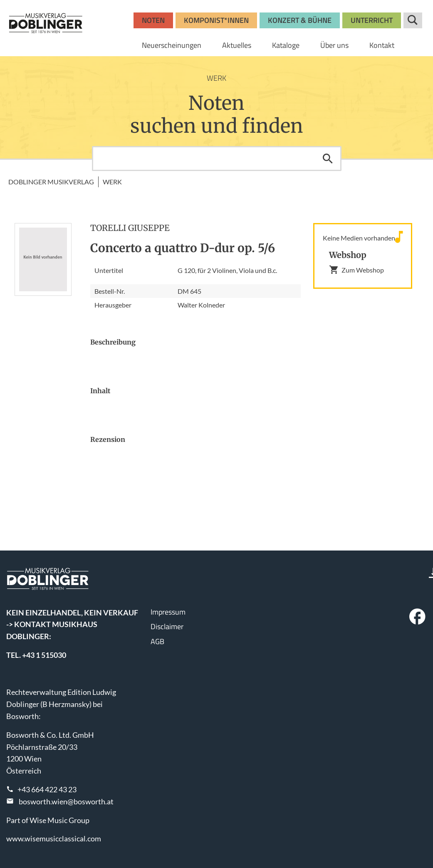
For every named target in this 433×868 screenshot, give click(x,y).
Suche (413, 20)
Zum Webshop (356, 270)
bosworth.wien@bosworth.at (66, 801)
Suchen (328, 159)
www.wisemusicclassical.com (54, 838)
